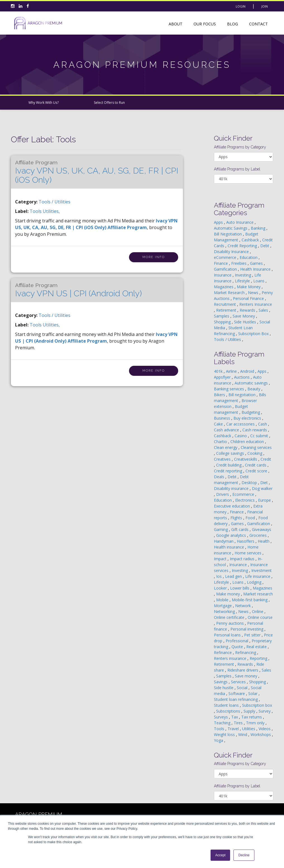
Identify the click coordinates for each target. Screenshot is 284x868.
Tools (220, 729)
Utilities (249, 729)
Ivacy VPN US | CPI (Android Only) (78, 290)
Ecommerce (244, 494)
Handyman (224, 541)
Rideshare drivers (243, 670)
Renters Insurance (256, 304)
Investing (244, 275)
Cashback (251, 240)
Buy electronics (248, 418)
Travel (234, 729)
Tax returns (252, 717)
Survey (265, 711)
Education (249, 257)
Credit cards (256, 465)
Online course (260, 617)
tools (36, 211)
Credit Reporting (243, 246)
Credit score (257, 471)
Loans (259, 281)
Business (223, 418)
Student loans (227, 705)
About (176, 24)
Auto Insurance (240, 222)
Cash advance (227, 430)
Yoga (219, 740)
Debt (265, 246)
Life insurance (258, 576)
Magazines (224, 287)
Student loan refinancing (236, 699)
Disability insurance (232, 488)
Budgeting (251, 412)
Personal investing (247, 629)
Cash (263, 424)
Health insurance (230, 547)
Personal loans (228, 635)
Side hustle (224, 688)
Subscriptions (229, 711)
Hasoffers (246, 541)
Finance (221, 263)
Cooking (255, 453)
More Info (154, 257)
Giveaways (262, 529)
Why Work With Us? (44, 103)
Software (237, 693)
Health (264, 541)
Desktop (250, 483)
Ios (219, 576)
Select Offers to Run (109, 103)
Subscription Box (254, 334)
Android (248, 371)
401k (219, 371)
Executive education (232, 506)
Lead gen (234, 576)
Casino (241, 436)
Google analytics (232, 535)
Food (251, 518)
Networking (225, 611)
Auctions (242, 377)
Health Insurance (256, 269)
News (254, 293)
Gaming (221, 529)
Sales (264, 310)
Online (258, 611)
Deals (220, 477)
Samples (222, 316)
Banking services (230, 389)
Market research (258, 594)
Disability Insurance (232, 252)
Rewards (248, 310)
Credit (266, 459)
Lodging (255, 582)
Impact (221, 559)
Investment (262, 570)
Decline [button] (244, 855)
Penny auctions (231, 623)
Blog (232, 24)
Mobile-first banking (250, 600)
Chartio (221, 442)
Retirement (227, 310)
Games (257, 263)
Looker (221, 588)
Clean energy (226, 447)
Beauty (254, 389)
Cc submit (260, 436)
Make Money (249, 287)
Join (265, 6)
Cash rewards (255, 430)
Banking (259, 228)
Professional (238, 641)
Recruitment (225, 304)
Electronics (245, 500)
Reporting (259, 658)
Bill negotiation (243, 395)
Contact (258, 24)
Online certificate (230, 617)
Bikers (220, 395)
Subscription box (257, 705)
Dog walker (262, 488)
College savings (231, 453)
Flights (237, 518)
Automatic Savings (231, 228)
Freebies (239, 263)
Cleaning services (256, 447)
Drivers (223, 494)
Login (241, 6)
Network (244, 606)
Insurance (223, 275)
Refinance (223, 652)
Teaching (223, 723)
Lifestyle (243, 281)
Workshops (261, 734)
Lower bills (240, 588)
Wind (243, 734)
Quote (238, 647)
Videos (265, 729)
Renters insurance (231, 658)
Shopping (223, 322)
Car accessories (241, 424)
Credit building (229, 465)
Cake (219, 424)
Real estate (257, 647)
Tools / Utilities (54, 202)
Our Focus (205, 24)
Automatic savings (252, 383)
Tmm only (256, 723)
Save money (247, 676)
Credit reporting (229, 471)
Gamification (226, 269)
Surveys (221, 717)
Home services (249, 553)
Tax (235, 717)
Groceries (259, 535)
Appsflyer (223, 377)
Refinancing (246, 652)
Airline (232, 371)
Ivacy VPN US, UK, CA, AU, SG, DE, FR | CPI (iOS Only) (97, 172)
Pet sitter (253, 635)
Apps (219, 222)
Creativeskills (246, 459)
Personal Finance (249, 298)
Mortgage (223, 606)
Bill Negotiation (228, 234)
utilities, (51, 211)
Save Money (244, 316)
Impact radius (243, 559)
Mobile (223, 600)
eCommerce (226, 257)
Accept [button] (220, 855)
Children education (248, 442)
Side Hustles (246, 322)
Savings (221, 682)
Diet (265, 483)
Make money (229, 594)
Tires (239, 723)
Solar (253, 693)
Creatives (223, 459)
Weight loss (225, 734)
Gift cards (240, 529)
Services (239, 682)
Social (243, 688)
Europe (265, 500)
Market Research (230, 293)
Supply (250, 711)
